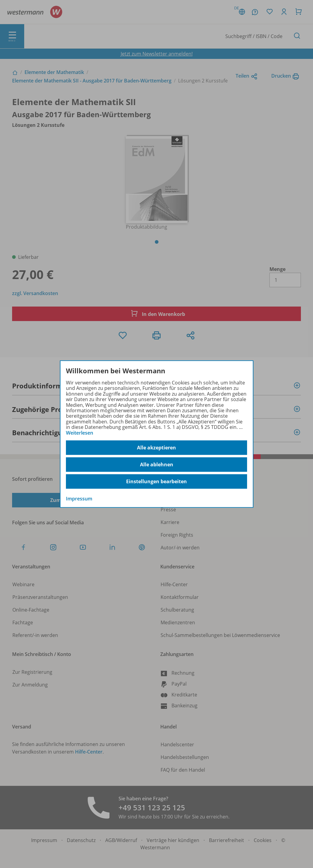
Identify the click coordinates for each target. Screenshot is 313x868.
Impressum (79, 499)
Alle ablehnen (157, 465)
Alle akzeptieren (156, 448)
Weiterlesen (80, 433)
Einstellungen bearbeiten (156, 481)
